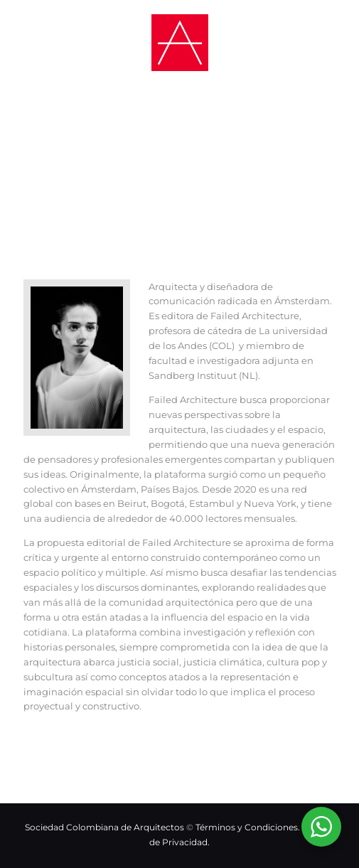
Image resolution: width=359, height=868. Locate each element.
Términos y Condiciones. (249, 827)
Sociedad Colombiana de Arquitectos (105, 827)
